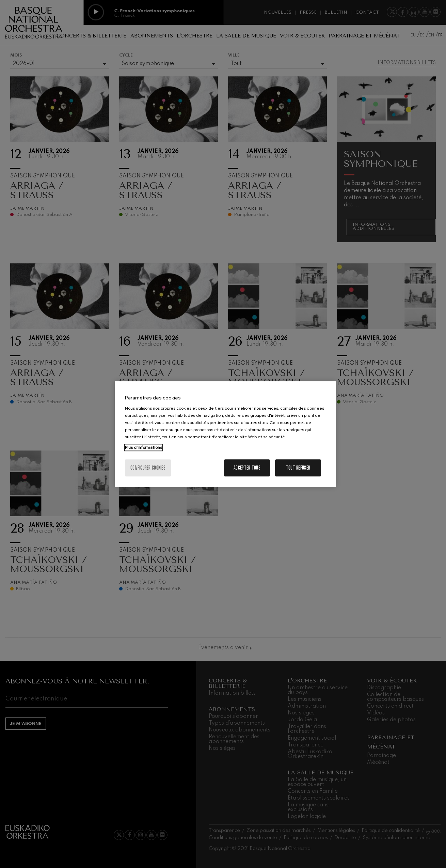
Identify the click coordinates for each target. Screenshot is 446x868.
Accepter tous (247, 468)
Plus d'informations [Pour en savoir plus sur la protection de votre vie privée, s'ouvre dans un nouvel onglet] (144, 447)
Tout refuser (298, 468)
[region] (225, 434)
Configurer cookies (148, 468)
